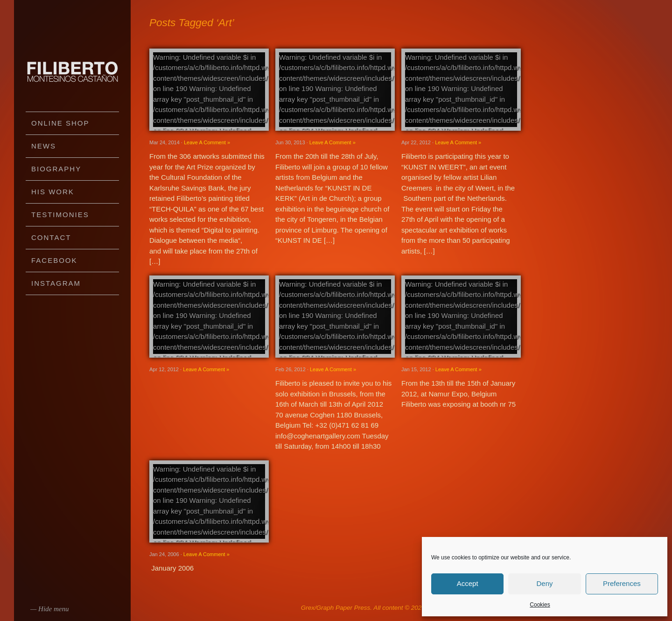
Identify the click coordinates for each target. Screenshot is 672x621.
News (44, 146)
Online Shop (60, 123)
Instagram (56, 283)
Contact (51, 237)
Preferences (622, 583)
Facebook (54, 260)
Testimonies (60, 215)
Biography (56, 169)
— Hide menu (50, 609)
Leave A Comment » (207, 142)
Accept (468, 583)
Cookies (540, 605)
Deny (544, 583)
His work (53, 192)
